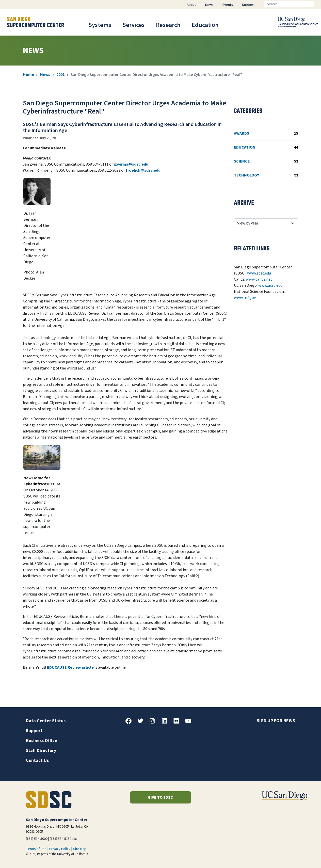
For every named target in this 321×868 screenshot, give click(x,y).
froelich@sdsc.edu (143, 170)
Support (34, 731)
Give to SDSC (160, 797)
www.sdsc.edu (259, 273)
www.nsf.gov (245, 298)
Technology (266, 175)
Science (266, 161)
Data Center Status (46, 721)
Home (28, 75)
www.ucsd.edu (270, 285)
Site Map (80, 849)
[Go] (318, 4)
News (45, 75)
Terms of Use (36, 849)
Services (134, 25)
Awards (266, 133)
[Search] (289, 4)
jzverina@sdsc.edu (131, 164)
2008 (60, 75)
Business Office (42, 741)
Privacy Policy (60, 849)
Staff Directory (41, 751)
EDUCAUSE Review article (70, 667)
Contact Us (37, 760)
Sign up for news (276, 721)
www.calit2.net (259, 279)
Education (205, 25)
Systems (100, 25)
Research (168, 25)
